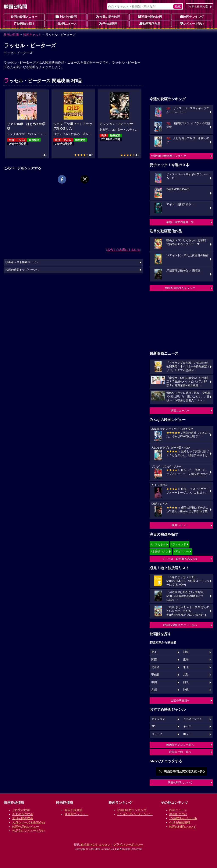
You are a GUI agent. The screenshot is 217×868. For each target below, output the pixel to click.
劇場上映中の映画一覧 (180, 222)
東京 (154, 652)
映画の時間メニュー (24, 17)
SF (153, 726)
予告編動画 (108, 24)
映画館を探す (24, 24)
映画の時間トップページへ (22, 270)
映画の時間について (180, 782)
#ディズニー (181, 551)
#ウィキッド (178, 544)
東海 (186, 660)
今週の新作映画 (108, 17)
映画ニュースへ (180, 410)
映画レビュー (180, 525)
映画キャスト (32, 35)
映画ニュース (66, 24)
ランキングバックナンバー (135, 814)
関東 (186, 652)
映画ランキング (192, 17)
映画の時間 (11, 35)
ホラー (187, 734)
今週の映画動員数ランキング (168, 156)
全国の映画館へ (180, 700)
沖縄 (186, 690)
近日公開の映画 (150, 17)
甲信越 (155, 675)
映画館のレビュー (77, 814)
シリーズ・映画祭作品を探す (180, 559)
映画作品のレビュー (26, 827)
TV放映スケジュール (183, 818)
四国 (186, 682)
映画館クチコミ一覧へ (180, 745)
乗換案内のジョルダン (96, 844)
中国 (154, 682)
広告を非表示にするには (124, 250)
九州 (154, 690)
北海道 (155, 667)
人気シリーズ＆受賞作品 (29, 822)
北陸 (186, 675)
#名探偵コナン (159, 551)
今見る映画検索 (198, 7)
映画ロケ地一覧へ (180, 752)
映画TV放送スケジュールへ (180, 625)
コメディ (157, 734)
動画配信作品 (150, 24)
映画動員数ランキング (132, 810)
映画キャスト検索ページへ (22, 262)
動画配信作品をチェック (180, 288)
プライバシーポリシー (128, 844)
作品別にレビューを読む (29, 831)
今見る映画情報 (180, 822)
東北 (186, 667)
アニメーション (193, 719)
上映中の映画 (66, 17)
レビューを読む (192, 24)
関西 (154, 660)
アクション (158, 719)
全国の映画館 (74, 810)
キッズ (187, 726)
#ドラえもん (158, 544)
